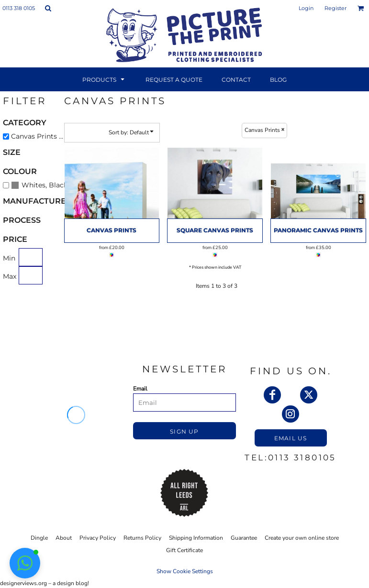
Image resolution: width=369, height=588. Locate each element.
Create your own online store (302, 538)
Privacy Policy (98, 538)
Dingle (39, 538)
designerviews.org (23, 583)
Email (140, 389)
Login (306, 8)
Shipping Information (196, 538)
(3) (40, 185)
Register (335, 8)
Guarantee (244, 538)
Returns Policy (142, 538)
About (64, 538)
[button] (48, 8)
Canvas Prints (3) (39, 136)
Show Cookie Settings (185, 571)
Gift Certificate (184, 550)
